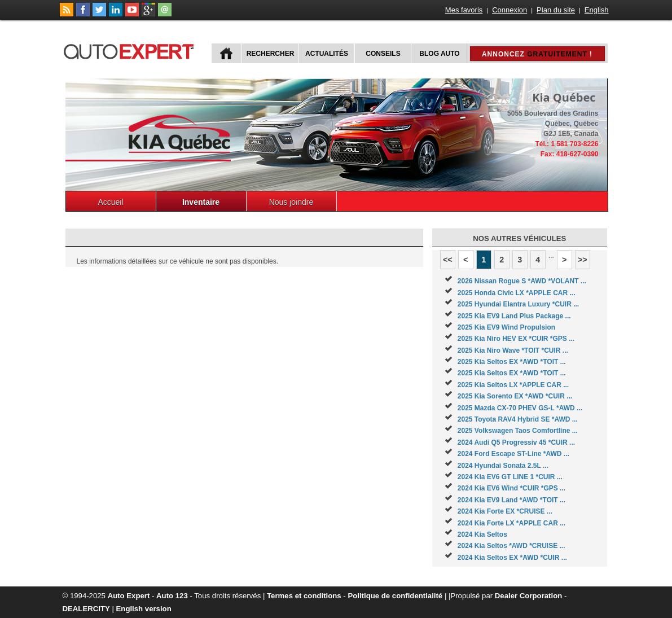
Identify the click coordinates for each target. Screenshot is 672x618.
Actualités (327, 54)
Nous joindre (291, 202)
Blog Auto (439, 54)
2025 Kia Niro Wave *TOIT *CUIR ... (513, 350)
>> (583, 260)
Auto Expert (129, 596)
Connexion (510, 10)
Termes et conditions (304, 596)
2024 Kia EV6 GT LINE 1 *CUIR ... (510, 477)
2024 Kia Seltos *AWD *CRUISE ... (511, 546)
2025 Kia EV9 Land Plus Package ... (514, 316)
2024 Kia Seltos (482, 534)
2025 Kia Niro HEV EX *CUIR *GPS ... (516, 339)
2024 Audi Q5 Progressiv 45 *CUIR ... (516, 442)
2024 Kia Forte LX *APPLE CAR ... (511, 523)
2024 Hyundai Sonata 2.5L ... (503, 466)
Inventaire (201, 202)
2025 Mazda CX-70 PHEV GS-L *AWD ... (520, 408)
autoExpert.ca (131, 50)
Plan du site (556, 10)
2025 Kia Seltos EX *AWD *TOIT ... (512, 362)
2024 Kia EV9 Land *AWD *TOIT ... (511, 500)
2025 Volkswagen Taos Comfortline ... (518, 431)
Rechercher (271, 54)
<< (448, 260)
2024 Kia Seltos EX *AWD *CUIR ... (512, 558)
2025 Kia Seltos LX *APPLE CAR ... (513, 385)
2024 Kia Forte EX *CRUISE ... (505, 511)
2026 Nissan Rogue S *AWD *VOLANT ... (522, 281)
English (597, 10)
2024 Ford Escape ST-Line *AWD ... (513, 454)
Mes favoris (464, 10)
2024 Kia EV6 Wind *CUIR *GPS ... (511, 488)
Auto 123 (172, 596)
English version (144, 609)
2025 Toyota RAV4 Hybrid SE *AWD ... (518, 419)
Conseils (383, 54)
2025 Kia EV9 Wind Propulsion (506, 327)
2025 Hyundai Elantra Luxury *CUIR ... (518, 304)
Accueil (110, 202)
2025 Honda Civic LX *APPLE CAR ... (517, 293)
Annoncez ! (537, 54)
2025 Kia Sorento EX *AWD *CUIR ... (515, 396)
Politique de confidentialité (395, 596)
